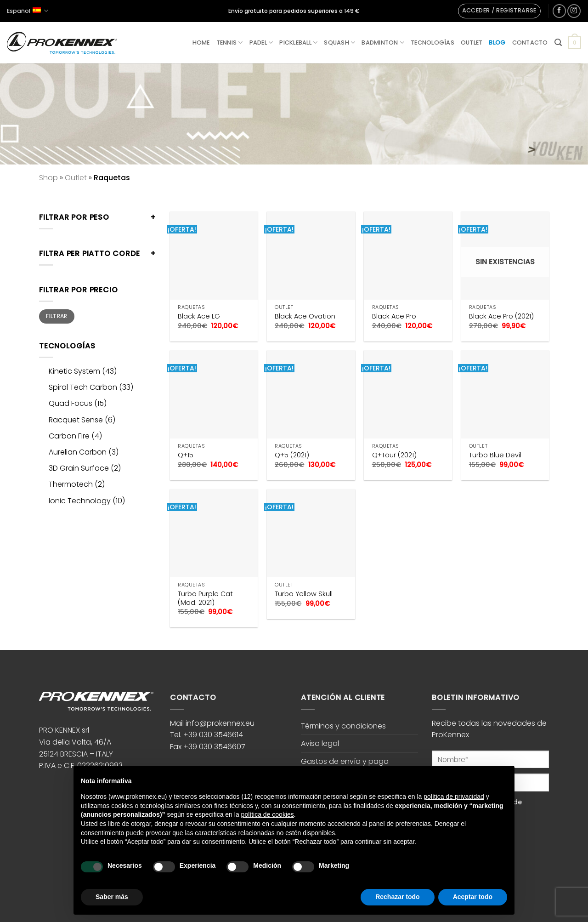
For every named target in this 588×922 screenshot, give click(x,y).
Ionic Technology (80, 501)
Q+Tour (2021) (394, 455)
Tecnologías (433, 43)
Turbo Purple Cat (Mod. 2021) (205, 598)
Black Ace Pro (394, 316)
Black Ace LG (199, 316)
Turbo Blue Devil (495, 455)
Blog (497, 43)
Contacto (530, 43)
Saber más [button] (112, 897)
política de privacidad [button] (454, 797)
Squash (339, 43)
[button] (499, 11)
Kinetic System (74, 371)
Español (28, 11)
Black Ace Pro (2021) (501, 316)
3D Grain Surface (79, 468)
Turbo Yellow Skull (304, 594)
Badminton (383, 43)
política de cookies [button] (268, 814)
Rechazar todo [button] (397, 897)
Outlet (472, 43)
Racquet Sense (76, 420)
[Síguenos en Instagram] (574, 11)
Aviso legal (320, 743)
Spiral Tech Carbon (83, 387)
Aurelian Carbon (78, 452)
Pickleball (298, 43)
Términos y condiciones (343, 726)
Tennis (230, 43)
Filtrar (57, 316)
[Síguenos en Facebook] (559, 11)
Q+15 (186, 455)
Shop (48, 178)
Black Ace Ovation (305, 316)
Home (201, 43)
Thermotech (71, 484)
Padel (261, 43)
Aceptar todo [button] (473, 897)
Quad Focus (71, 403)
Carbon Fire (69, 436)
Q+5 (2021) (292, 455)
